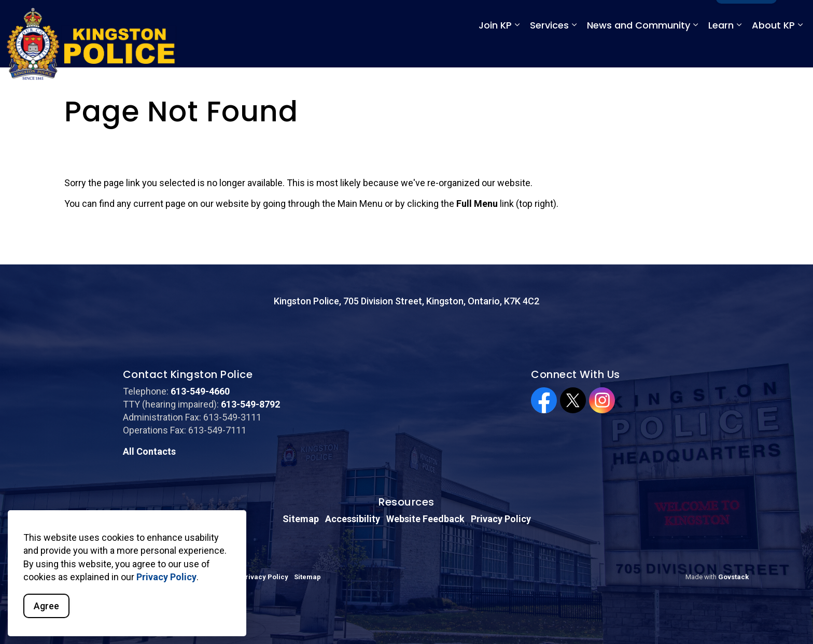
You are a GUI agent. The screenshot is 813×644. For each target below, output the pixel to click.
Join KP (495, 51)
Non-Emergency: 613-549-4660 (653, 17)
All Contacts (149, 451)
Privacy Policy (166, 577)
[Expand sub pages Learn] (739, 51)
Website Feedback (425, 519)
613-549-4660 (200, 391)
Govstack (733, 577)
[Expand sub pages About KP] (800, 51)
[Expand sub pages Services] (574, 51)
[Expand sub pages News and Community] (695, 51)
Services (549, 51)
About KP (773, 51)
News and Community (639, 51)
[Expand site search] (795, 17)
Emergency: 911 (559, 17)
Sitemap (301, 519)
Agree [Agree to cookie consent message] (46, 606)
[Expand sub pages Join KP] (517, 51)
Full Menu (746, 17)
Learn (721, 51)
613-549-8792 (250, 404)
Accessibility (353, 519)
